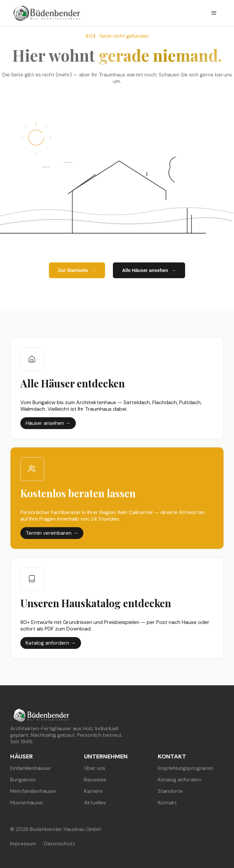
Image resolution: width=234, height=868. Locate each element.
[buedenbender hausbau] (45, 13)
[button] (214, 13)
